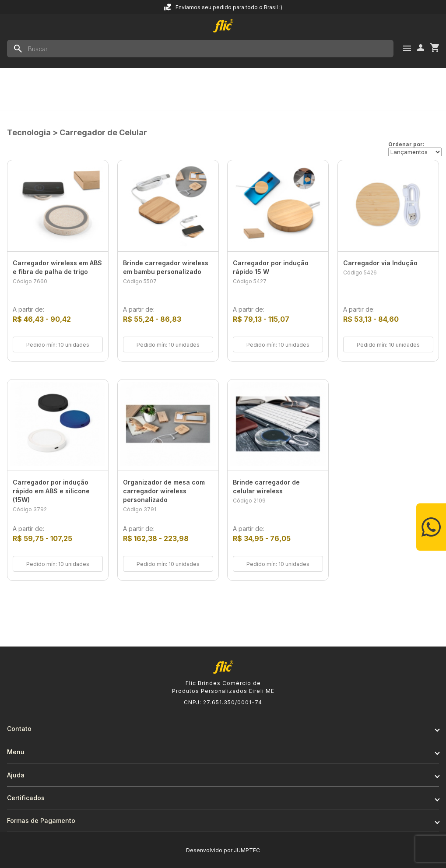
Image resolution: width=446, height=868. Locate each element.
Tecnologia (29, 132)
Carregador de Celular (103, 132)
